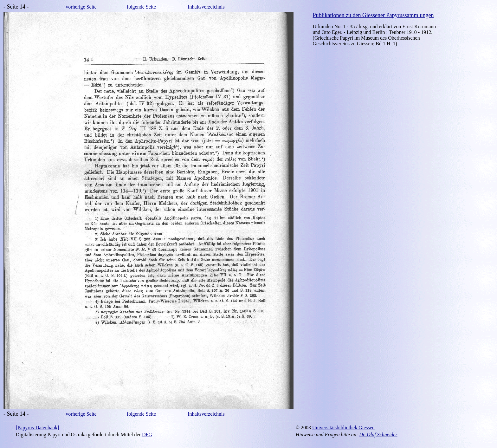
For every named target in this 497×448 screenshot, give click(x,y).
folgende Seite (141, 7)
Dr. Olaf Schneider (378, 435)
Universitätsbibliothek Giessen (343, 428)
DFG (147, 435)
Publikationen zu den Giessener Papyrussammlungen (373, 15)
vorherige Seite (81, 7)
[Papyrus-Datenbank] (38, 428)
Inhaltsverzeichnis (206, 7)
